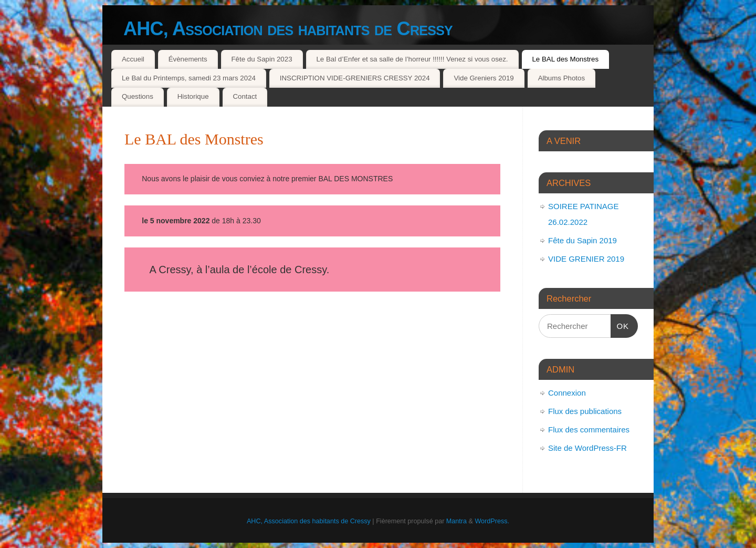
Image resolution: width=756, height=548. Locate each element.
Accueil (133, 59)
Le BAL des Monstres (565, 59)
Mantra (456, 521)
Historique (193, 96)
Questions (138, 96)
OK (620, 325)
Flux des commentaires (589, 430)
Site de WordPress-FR (587, 448)
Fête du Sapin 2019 (582, 240)
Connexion (567, 393)
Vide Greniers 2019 (484, 78)
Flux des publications (585, 411)
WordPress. (492, 521)
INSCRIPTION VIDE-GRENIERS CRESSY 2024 (355, 78)
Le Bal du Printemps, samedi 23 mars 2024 (189, 78)
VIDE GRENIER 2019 (586, 259)
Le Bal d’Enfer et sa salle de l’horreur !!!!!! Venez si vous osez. (412, 59)
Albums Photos (561, 78)
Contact (245, 96)
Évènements (188, 59)
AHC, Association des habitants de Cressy (288, 29)
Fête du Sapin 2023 (261, 59)
